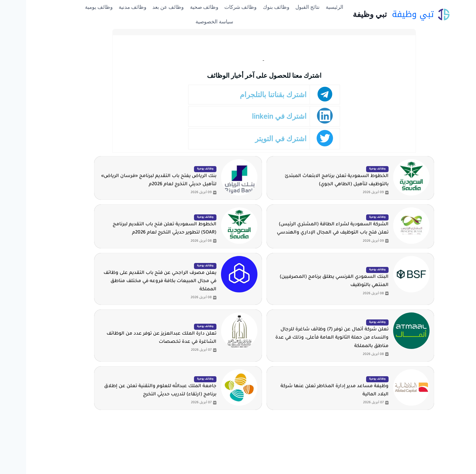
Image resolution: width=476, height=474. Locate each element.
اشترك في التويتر (260, 139)
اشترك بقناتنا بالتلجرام (254, 95)
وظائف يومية (73, 7)
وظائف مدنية (106, 7)
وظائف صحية (178, 7)
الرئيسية (308, 7)
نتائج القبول (281, 7)
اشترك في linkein (258, 116)
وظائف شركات (214, 7)
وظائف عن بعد (142, 7)
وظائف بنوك (250, 7)
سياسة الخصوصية (188, 22)
